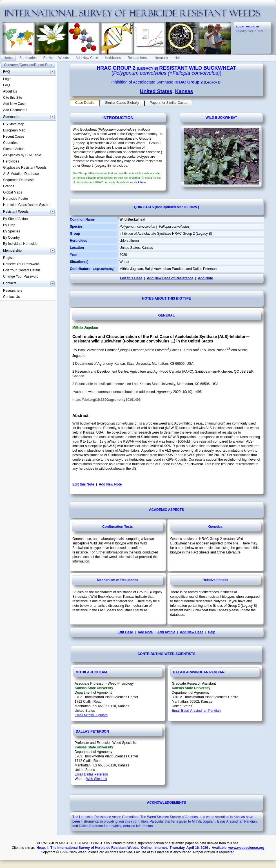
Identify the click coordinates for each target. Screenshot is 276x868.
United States (156, 91)
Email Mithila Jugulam (91, 715)
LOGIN (240, 27)
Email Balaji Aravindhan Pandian (196, 711)
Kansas (184, 91)
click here (140, 182)
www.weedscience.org (246, 848)
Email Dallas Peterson (91, 774)
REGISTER (253, 27)
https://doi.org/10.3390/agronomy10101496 (106, 400)
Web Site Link (97, 779)
